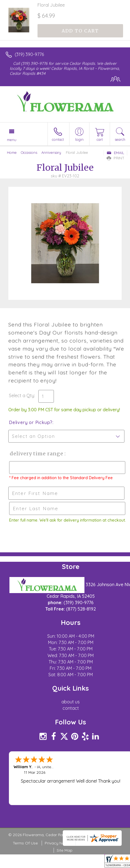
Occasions (29, 152)
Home (12, 152)
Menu (12, 140)
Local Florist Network (98, 843)
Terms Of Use (25, 843)
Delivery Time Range (36, 454)
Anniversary (51, 152)
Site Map (65, 850)
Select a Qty (22, 395)
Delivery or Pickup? (31, 422)
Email (115, 153)
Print (116, 158)
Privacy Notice (58, 843)
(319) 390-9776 (29, 54)
